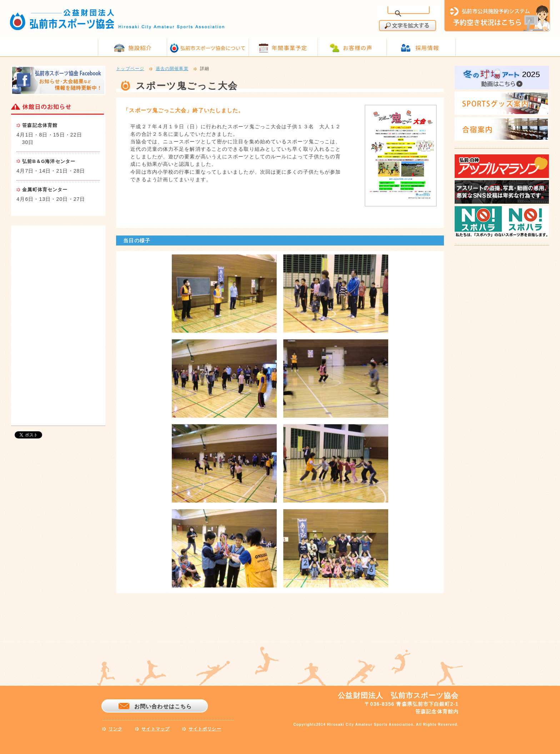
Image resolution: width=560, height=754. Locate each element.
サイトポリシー (205, 729)
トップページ (130, 69)
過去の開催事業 (172, 69)
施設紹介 (140, 48)
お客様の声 (358, 48)
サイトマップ (156, 729)
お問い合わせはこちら (163, 706)
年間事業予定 (289, 48)
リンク (116, 729)
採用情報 (427, 48)
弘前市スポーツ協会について (213, 48)
